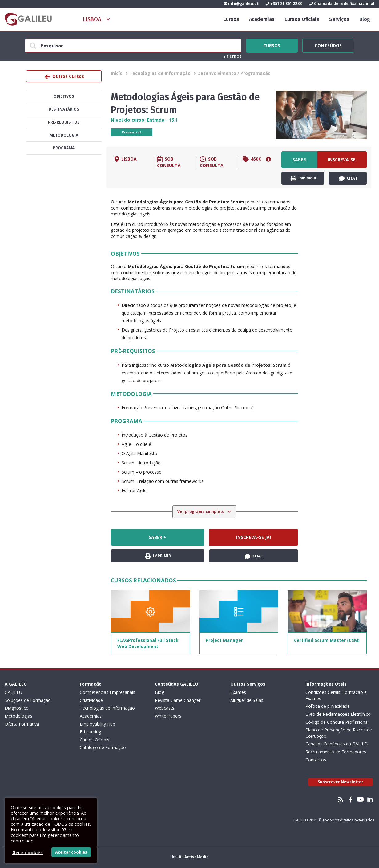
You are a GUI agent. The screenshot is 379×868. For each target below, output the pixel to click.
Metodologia (64, 135)
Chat (348, 178)
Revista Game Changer (178, 700)
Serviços (339, 19)
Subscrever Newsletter (341, 782)
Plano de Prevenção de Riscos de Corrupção (339, 733)
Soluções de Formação (28, 700)
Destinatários (64, 109)
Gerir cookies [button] (28, 852)
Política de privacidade (328, 706)
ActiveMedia (197, 857)
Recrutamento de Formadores (336, 752)
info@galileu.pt (241, 4)
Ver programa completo (201, 512)
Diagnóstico (17, 708)
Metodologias (18, 716)
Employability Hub (97, 724)
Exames (238, 692)
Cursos (231, 19)
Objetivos (64, 96)
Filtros (232, 57)
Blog (365, 19)
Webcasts (165, 708)
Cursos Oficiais (302, 19)
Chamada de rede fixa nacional (342, 4)
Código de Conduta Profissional (337, 722)
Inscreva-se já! (342, 162)
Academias (262, 19)
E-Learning (90, 732)
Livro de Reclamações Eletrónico (338, 714)
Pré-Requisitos (64, 122)
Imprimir (303, 178)
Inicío (117, 73)
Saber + (299, 162)
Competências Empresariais (107, 692)
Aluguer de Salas (247, 700)
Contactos (316, 760)
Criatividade (91, 700)
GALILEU (13, 692)
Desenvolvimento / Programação (234, 73)
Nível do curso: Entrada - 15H (144, 120)
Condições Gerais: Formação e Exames (336, 695)
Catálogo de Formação (103, 747)
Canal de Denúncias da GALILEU (338, 744)
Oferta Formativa (22, 724)
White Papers (168, 716)
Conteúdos (328, 45)
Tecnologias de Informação (160, 73)
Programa (64, 148)
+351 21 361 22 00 (284, 4)
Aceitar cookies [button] (71, 852)
